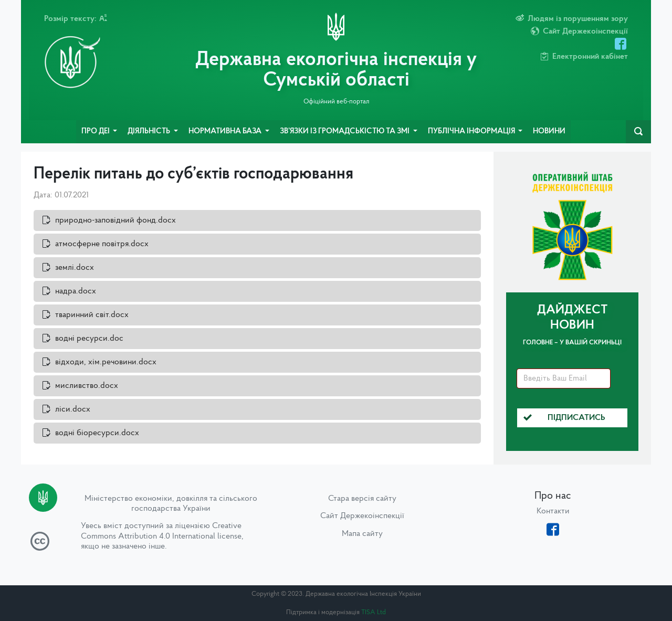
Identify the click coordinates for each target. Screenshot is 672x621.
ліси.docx (73, 409)
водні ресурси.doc (89, 339)
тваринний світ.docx (92, 315)
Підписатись (564, 418)
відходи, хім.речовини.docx (106, 362)
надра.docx (76, 291)
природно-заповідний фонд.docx (115, 220)
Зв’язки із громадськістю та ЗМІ (345, 131)
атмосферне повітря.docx (102, 244)
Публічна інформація (472, 131)
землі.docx (75, 268)
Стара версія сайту (362, 499)
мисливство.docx (87, 386)
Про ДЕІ (96, 131)
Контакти (553, 511)
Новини (549, 131)
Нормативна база (226, 131)
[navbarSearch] (638, 132)
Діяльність (150, 131)
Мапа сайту (362, 534)
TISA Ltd (374, 612)
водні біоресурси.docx (97, 433)
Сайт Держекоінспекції (362, 516)
